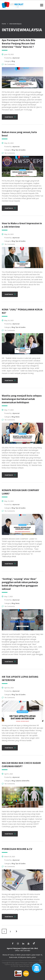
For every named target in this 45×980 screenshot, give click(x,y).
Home (4, 24)
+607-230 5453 (25, 950)
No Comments (8, 64)
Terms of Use (24, 966)
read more (10, 117)
